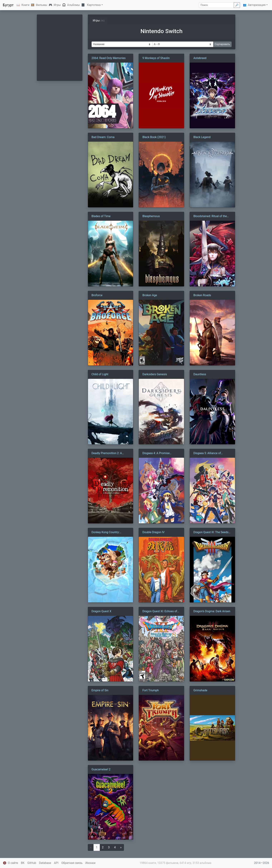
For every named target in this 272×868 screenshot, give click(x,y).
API (56, 863)
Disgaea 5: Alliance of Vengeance (207, 453)
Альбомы (74, 5)
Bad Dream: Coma (103, 137)
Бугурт (8, 5)
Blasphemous (151, 216)
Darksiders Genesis (155, 374)
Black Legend (202, 137)
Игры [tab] (99, 20)
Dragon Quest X (101, 611)
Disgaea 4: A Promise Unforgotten (156, 453)
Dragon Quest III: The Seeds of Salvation (211, 532)
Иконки (90, 863)
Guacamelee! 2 (101, 769)
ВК (23, 863)
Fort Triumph (150, 690)
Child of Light (100, 374)
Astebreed (200, 58)
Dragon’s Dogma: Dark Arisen (212, 611)
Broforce (97, 295)
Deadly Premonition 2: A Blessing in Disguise (107, 453)
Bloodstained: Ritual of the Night (210, 216)
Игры (57, 5)
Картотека (94, 5)
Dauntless (200, 374)
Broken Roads (202, 295)
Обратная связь (72, 863)
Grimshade (200, 690)
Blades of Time (101, 216)
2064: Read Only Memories (109, 58)
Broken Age (150, 295)
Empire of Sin (100, 690)
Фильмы (41, 5)
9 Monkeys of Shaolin (156, 58)
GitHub (32, 863)
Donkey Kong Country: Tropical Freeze (106, 532)
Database (45, 863)
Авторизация (257, 5)
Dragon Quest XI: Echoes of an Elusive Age (160, 612)
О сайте (13, 863)
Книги (25, 5)
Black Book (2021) (154, 137)
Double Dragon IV (153, 532)
